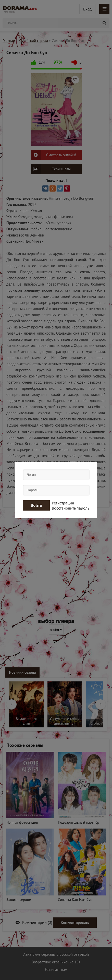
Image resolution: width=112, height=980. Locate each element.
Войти (36, 505)
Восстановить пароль (71, 508)
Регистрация (63, 503)
